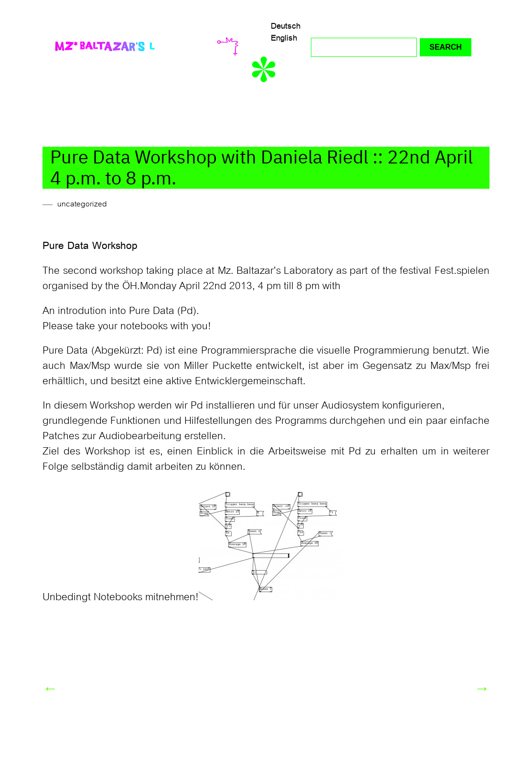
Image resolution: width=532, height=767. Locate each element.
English (284, 38)
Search (446, 47)
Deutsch (286, 26)
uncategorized (82, 204)
